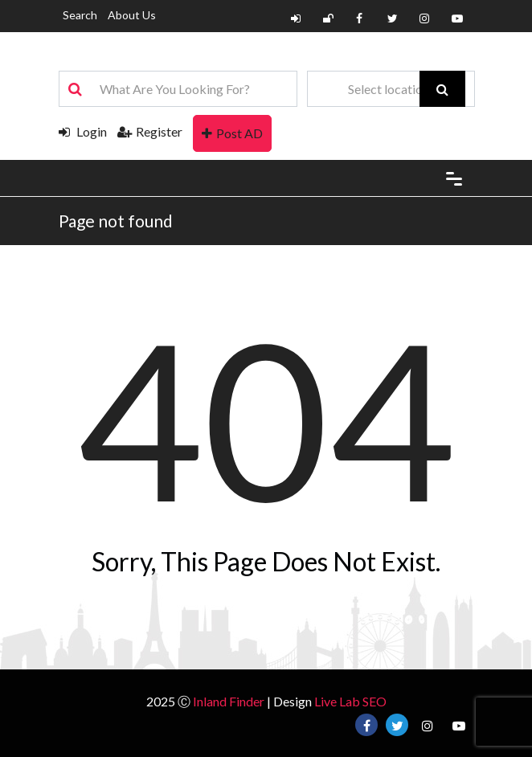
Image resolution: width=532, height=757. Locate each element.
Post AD (232, 133)
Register (150, 131)
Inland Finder (229, 701)
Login (83, 131)
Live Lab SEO (350, 701)
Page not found (116, 221)
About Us (132, 15)
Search (80, 15)
